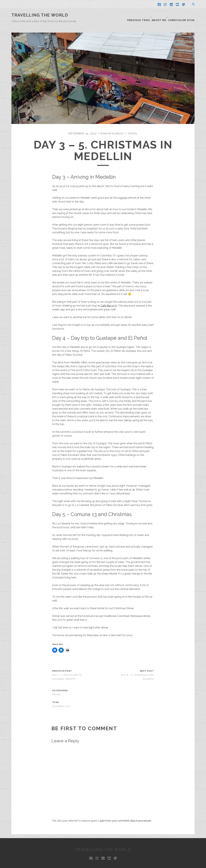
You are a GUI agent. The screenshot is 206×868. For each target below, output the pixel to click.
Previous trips (140, 15)
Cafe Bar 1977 (109, 298)
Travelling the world (40, 15)
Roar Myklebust (112, 126)
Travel (134, 126)
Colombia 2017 (61, 698)
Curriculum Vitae (183, 15)
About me (161, 15)
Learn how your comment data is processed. (125, 813)
